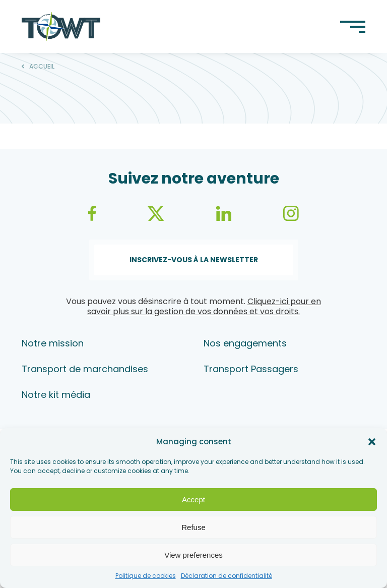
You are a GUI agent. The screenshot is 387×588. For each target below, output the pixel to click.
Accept (193, 499)
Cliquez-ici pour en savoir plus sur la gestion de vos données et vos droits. (204, 306)
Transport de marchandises (85, 369)
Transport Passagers (251, 369)
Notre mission (53, 343)
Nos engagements (245, 343)
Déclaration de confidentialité (227, 576)
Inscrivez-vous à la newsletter (194, 260)
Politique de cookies (146, 576)
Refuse (193, 527)
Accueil (42, 67)
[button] (372, 442)
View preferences (193, 555)
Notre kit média (56, 395)
